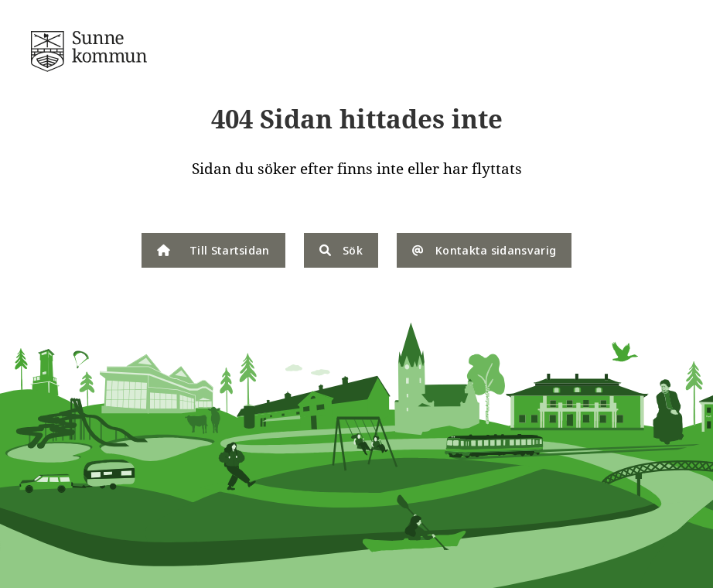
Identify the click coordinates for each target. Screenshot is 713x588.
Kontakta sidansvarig (484, 250)
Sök (341, 250)
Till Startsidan (213, 250)
